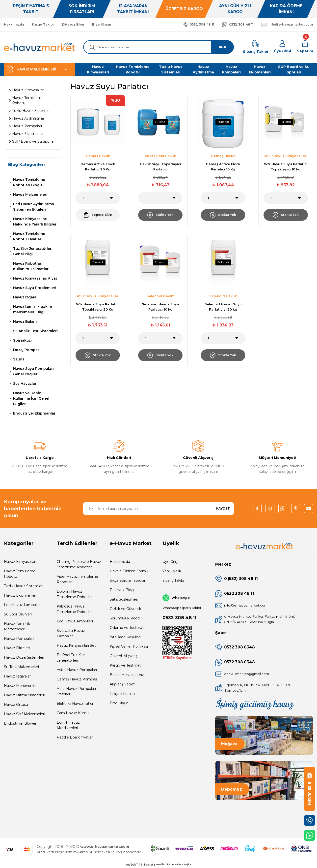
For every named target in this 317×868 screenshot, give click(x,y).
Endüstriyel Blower (20, 723)
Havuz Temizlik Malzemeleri (17, 626)
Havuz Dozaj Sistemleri (24, 657)
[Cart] (305, 47)
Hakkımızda (120, 562)
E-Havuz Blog (122, 590)
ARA (222, 47)
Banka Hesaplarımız (127, 675)
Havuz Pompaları (19, 639)
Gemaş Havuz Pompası (77, 679)
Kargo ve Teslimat (125, 665)
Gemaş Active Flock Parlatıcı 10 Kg (223, 167)
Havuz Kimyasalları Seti (77, 645)
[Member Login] (282, 47)
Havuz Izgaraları (18, 676)
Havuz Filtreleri (17, 648)
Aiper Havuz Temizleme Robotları (77, 579)
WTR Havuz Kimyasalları (286, 156)
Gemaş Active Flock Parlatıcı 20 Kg (98, 167)
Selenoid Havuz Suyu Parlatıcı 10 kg (160, 307)
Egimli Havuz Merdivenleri (68, 725)
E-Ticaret (147, 864)
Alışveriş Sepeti (123, 684)
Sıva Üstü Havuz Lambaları (71, 633)
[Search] (158, 47)
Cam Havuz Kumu (73, 713)
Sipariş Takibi (173, 580)
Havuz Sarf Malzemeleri (25, 714)
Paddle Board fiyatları (75, 737)
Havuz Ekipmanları (20, 595)
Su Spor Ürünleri (18, 614)
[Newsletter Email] (158, 509)
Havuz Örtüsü (16, 705)
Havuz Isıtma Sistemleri (25, 695)
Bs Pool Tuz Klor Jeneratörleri (71, 658)
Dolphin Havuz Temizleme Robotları (75, 594)
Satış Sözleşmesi (124, 599)
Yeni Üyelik (172, 571)
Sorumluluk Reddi (125, 618)
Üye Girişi (170, 562)
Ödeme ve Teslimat (127, 628)
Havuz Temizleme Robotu (20, 574)
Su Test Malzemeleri (21, 667)
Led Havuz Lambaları (22, 605)
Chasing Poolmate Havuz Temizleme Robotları (79, 564)
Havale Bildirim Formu (129, 571)
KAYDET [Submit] (223, 508)
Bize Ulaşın (119, 703)
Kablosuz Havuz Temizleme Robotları (75, 609)
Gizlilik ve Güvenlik (125, 609)
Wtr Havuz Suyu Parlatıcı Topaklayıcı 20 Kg (98, 307)
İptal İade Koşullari (125, 637)
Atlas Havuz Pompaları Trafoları (76, 691)
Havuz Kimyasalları (20, 562)
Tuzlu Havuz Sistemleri (24, 586)
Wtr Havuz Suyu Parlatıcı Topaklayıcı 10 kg (286, 167)
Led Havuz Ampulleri (75, 621)
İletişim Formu (122, 694)
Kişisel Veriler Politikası (129, 646)
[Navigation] (40, 69)
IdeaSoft (131, 864)
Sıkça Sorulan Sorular (128, 580)
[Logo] (40, 47)
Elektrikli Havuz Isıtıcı (75, 704)
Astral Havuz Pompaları (77, 670)
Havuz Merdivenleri (21, 686)
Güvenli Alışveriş (123, 656)
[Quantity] (98, 198)
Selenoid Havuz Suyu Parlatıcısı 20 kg (223, 307)
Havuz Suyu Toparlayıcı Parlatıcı (160, 167)
